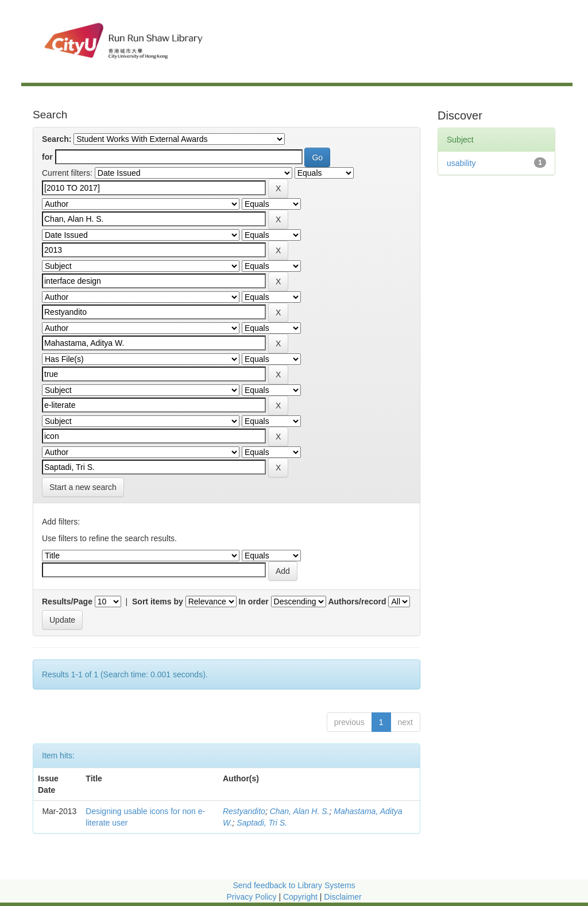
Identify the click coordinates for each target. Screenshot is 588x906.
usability (461, 163)
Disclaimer (343, 897)
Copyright (301, 897)
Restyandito (244, 811)
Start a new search (83, 487)
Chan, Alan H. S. (300, 811)
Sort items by (158, 602)
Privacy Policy (251, 897)
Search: (57, 139)
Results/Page (67, 602)
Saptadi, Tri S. (262, 823)
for (47, 157)
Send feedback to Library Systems (294, 885)
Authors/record (357, 602)
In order (254, 602)
